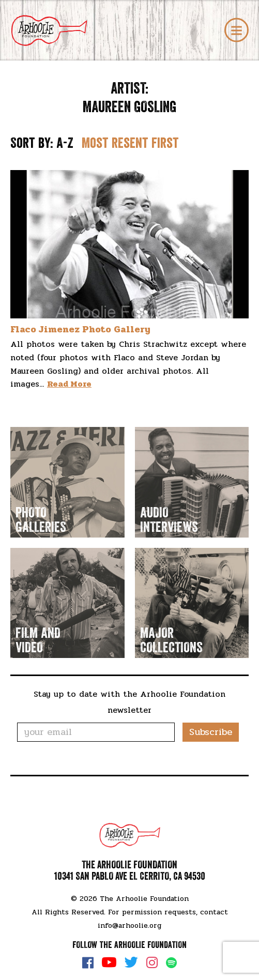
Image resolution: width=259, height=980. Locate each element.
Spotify (171, 963)
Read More (69, 384)
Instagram (152, 962)
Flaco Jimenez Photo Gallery (80, 329)
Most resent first (130, 143)
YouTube (109, 962)
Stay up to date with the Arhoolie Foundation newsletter (129, 702)
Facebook (88, 962)
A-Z (65, 143)
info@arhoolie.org (129, 925)
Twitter (131, 962)
